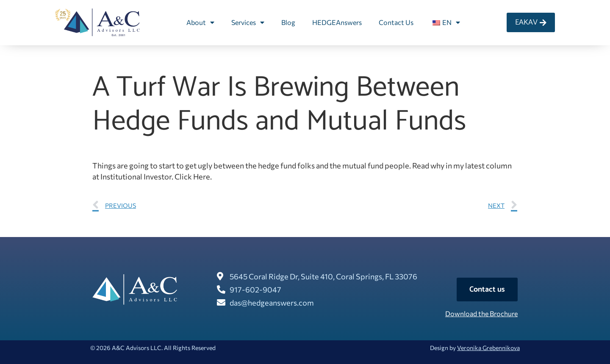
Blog (288, 22)
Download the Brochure (481, 313)
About (200, 22)
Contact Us (396, 22)
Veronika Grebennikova (488, 348)
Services (248, 22)
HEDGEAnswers (337, 22)
